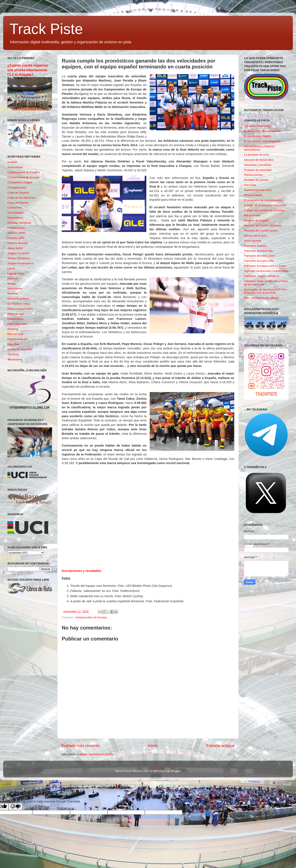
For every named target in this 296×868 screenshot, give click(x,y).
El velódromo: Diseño (258, 136)
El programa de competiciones (263, 200)
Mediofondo (15, 288)
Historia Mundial (18, 243)
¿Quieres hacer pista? (258, 126)
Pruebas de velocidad (258, 170)
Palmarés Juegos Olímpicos (262, 276)
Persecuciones (253, 175)
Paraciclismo (16, 319)
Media (11, 284)
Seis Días (14, 344)
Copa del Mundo (18, 203)
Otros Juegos (16, 314)
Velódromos (15, 359)
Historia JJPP (16, 238)
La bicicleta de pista (257, 155)
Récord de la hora (255, 236)
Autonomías (15, 167)
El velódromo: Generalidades (262, 131)
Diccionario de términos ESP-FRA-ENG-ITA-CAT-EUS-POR (266, 291)
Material (12, 279)
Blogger (176, 771)
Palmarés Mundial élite (258, 251)
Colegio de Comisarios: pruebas (264, 210)
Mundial (12, 294)
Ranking (13, 329)
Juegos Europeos (18, 253)
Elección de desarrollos (259, 160)
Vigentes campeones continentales (266, 271)
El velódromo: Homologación (262, 141)
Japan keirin (15, 248)
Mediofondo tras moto (258, 190)
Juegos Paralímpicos (21, 263)
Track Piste (46, 29)
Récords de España (257, 220)
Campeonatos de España (23, 172)
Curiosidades (16, 213)
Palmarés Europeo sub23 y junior (265, 266)
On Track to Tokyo (19, 304)
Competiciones (17, 187)
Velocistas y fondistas (258, 165)
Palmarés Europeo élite (259, 261)
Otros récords (253, 241)
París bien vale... (18, 324)
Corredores (15, 208)
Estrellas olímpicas (19, 223)
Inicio (153, 746)
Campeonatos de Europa (91, 617)
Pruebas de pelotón (256, 180)
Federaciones (16, 228)
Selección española (20, 349)
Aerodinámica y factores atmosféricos (259, 148)
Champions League (20, 182)
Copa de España (18, 193)
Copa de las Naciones (21, 198)
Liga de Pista (16, 273)
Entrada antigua (220, 746)
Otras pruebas (253, 195)
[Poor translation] (15, 807)
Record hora (15, 334)
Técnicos (13, 354)
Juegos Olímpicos (19, 258)
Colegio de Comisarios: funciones (265, 205)
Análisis (12, 162)
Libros (11, 268)
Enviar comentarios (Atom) (97, 754)
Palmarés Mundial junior (259, 256)
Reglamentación (18, 339)
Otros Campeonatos (20, 309)
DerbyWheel (15, 218)
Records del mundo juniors (261, 231)
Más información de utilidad (261, 298)
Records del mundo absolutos (263, 226)
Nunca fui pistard (18, 299)
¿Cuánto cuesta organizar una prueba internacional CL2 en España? (28, 70)
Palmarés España (255, 246)
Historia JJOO (16, 233)
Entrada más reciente (81, 746)
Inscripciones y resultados (82, 571)
